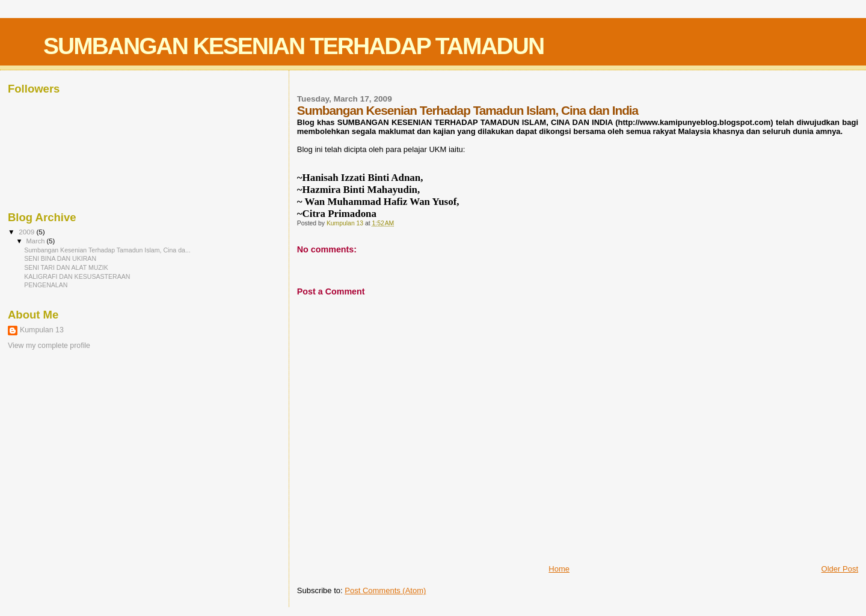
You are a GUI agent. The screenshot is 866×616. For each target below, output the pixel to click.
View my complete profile (49, 346)
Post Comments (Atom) (385, 590)
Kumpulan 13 (42, 330)
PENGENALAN (46, 285)
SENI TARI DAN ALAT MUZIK (66, 267)
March (37, 241)
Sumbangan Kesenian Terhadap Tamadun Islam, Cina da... (107, 250)
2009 (27, 232)
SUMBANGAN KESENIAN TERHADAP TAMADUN (293, 46)
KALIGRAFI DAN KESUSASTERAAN (77, 276)
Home (559, 569)
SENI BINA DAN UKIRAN (60, 258)
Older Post (840, 569)
